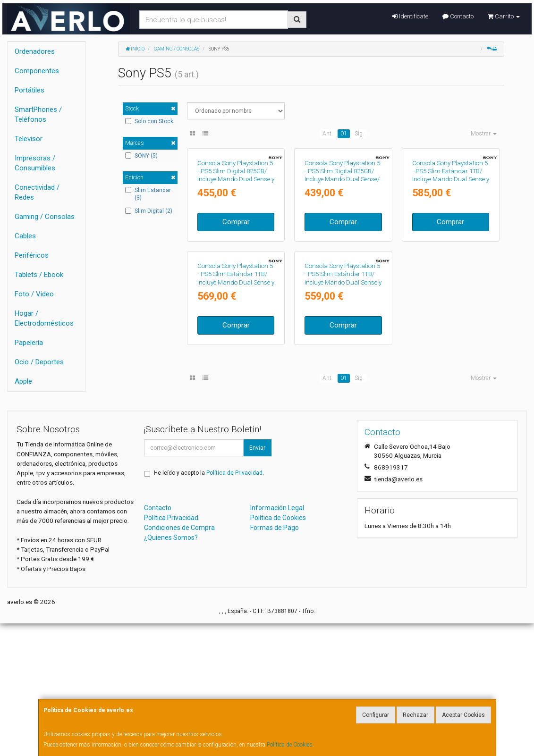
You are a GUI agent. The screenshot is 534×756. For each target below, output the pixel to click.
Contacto (458, 16)
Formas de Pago (275, 660)
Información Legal (277, 640)
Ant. (328, 134)
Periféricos (32, 255)
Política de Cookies (290, 745)
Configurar (376, 715)
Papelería (29, 343)
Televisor (29, 139)
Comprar (236, 296)
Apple (23, 381)
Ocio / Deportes (39, 362)
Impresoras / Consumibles (35, 163)
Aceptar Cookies (463, 715)
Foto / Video (34, 294)
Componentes (37, 71)
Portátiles (30, 90)
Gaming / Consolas (45, 217)
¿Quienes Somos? (171, 670)
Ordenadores (35, 51)
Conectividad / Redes (37, 192)
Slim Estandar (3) (148, 194)
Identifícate (410, 16)
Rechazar (415, 715)
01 (344, 134)
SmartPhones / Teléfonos (38, 114)
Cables (25, 236)
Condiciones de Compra (179, 660)
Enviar (257, 580)
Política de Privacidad (234, 605)
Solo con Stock (149, 121)
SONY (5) (141, 156)
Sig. (359, 134)
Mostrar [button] (484, 134)
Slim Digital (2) (149, 211)
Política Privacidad (171, 650)
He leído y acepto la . (209, 605)
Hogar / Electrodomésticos (44, 318)
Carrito (504, 16)
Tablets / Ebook (39, 275)
